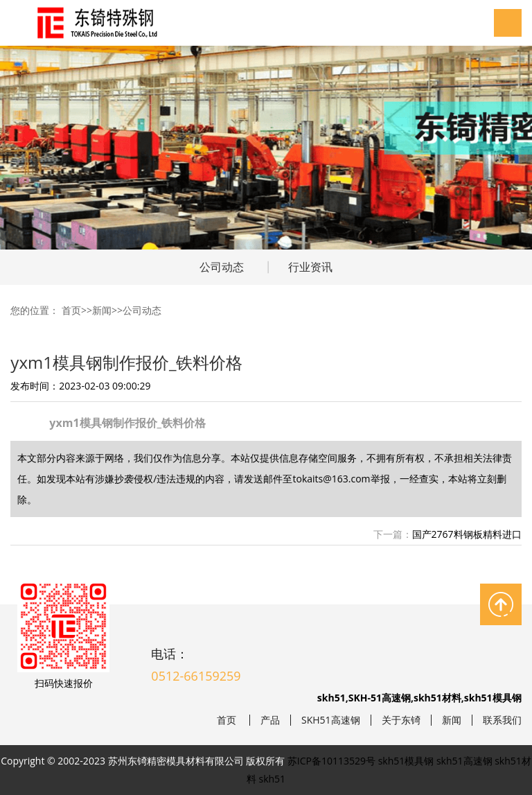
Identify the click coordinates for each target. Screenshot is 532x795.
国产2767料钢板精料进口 (467, 534)
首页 (71, 310)
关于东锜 (401, 720)
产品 (270, 720)
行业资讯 (310, 267)
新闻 (102, 310)
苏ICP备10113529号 (331, 761)
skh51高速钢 (464, 761)
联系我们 (502, 720)
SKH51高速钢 (331, 720)
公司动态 (222, 267)
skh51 (273, 779)
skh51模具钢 (406, 761)
